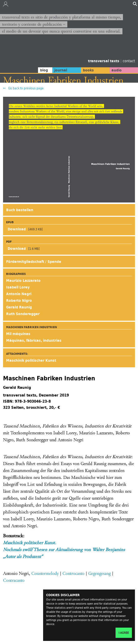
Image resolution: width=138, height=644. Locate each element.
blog (44, 70)
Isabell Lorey (18, 287)
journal (61, 70)
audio (117, 70)
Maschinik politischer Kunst (31, 360)
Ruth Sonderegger (23, 314)
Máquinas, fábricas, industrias (34, 340)
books (88, 70)
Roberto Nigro (19, 300)
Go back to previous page (26, 88)
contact (129, 61)
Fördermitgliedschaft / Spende (34, 262)
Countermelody (45, 573)
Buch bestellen (20, 210)
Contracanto (14, 580)
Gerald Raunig (19, 307)
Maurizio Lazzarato (23, 281)
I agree (124, 633)
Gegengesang (99, 573)
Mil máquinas (18, 334)
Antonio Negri (19, 294)
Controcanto (73, 573)
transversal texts (104, 61)
